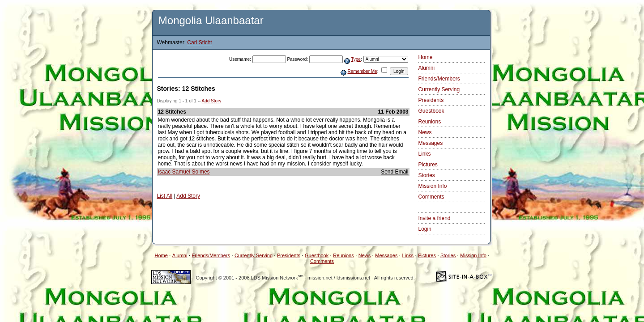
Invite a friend (435, 218)
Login (425, 229)
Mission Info (433, 186)
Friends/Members (439, 79)
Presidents (431, 100)
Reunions (430, 122)
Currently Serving (439, 89)
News (425, 132)
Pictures (428, 165)
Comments (431, 197)
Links (425, 154)
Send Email (395, 172)
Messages (431, 143)
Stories (427, 175)
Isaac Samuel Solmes (184, 172)
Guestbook (431, 111)
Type (356, 59)
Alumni (427, 68)
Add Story (212, 101)
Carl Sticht (199, 42)
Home (426, 57)
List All (165, 196)
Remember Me (363, 71)
